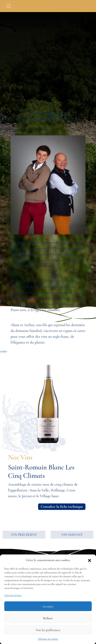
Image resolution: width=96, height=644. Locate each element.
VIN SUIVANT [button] (72, 535)
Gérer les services (13, 595)
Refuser (48, 618)
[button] (90, 560)
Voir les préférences (48, 630)
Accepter (48, 606)
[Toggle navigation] (9, 6)
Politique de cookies (48, 639)
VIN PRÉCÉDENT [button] (24, 535)
